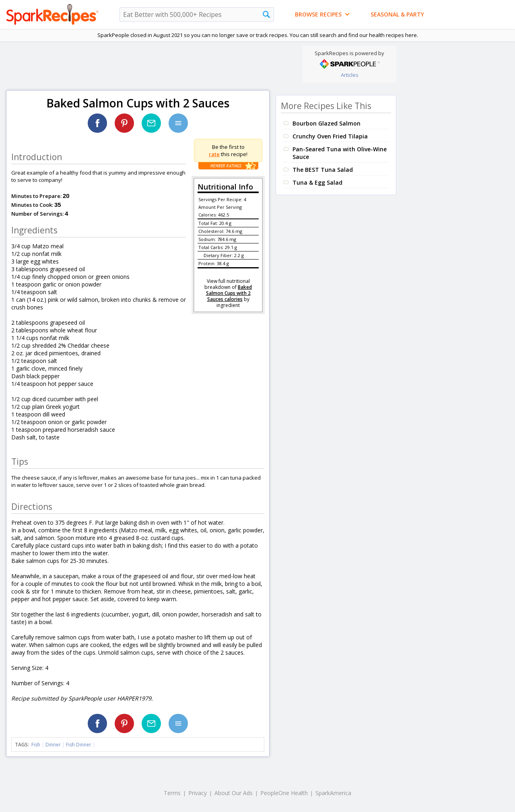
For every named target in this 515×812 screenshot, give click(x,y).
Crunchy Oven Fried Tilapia (330, 136)
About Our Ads (234, 793)
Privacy (198, 793)
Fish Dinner (79, 745)
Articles (350, 75)
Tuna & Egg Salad (317, 182)
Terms (172, 793)
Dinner (53, 745)
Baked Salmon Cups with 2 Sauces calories (229, 293)
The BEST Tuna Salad (323, 170)
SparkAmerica (333, 793)
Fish (36, 745)
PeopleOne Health (284, 793)
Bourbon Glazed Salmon (327, 123)
